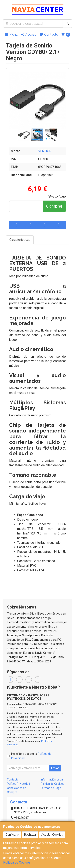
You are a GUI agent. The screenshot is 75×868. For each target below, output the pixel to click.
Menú (11, 34)
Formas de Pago (51, 788)
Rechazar (30, 835)
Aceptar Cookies (52, 835)
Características (20, 240)
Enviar (55, 768)
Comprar (54, 206)
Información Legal (52, 779)
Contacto (49, 34)
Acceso (28, 34)
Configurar (12, 835)
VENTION (45, 151)
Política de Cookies (17, 862)
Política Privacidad (18, 784)
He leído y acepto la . (31, 756)
